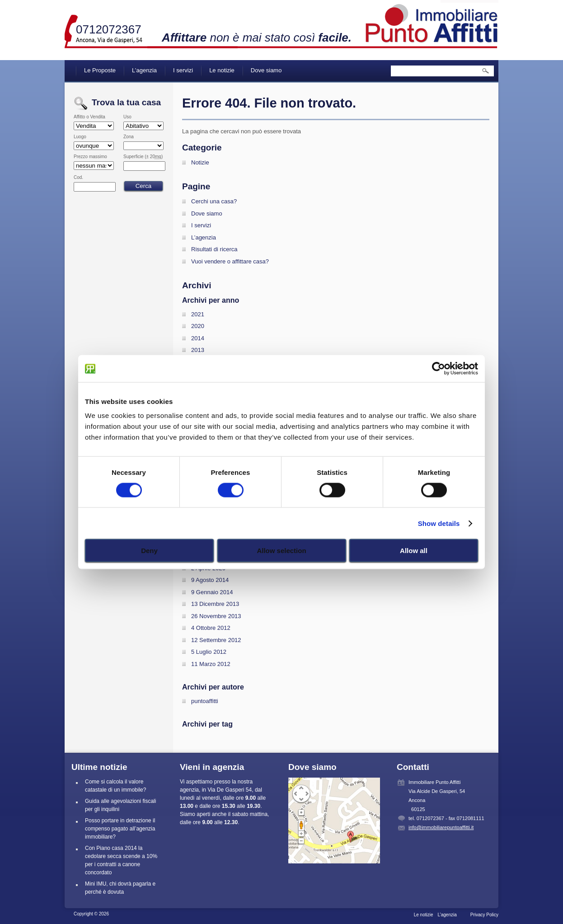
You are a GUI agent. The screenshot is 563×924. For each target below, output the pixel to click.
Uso (127, 117)
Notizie (200, 162)
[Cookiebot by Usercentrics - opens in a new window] (439, 368)
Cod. (78, 178)
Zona (129, 137)
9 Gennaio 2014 (212, 592)
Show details (439, 523)
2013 (198, 350)
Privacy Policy (484, 915)
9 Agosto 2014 (210, 580)
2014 (198, 338)
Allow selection (281, 551)
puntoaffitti (205, 701)
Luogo (80, 137)
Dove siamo (266, 70)
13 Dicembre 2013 (215, 604)
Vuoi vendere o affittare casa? (230, 261)
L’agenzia (144, 70)
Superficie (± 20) (143, 157)
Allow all (414, 551)
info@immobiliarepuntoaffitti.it (441, 827)
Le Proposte (100, 70)
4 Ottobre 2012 (211, 628)
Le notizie (222, 70)
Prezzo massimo (90, 157)
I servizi (183, 70)
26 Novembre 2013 (216, 616)
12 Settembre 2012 (216, 640)
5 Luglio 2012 (209, 652)
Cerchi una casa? (214, 201)
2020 (198, 326)
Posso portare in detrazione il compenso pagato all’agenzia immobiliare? (120, 829)
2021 (198, 314)
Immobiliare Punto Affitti (432, 23)
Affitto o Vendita (89, 117)
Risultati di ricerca (214, 249)
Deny (149, 551)
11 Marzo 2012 (211, 664)
